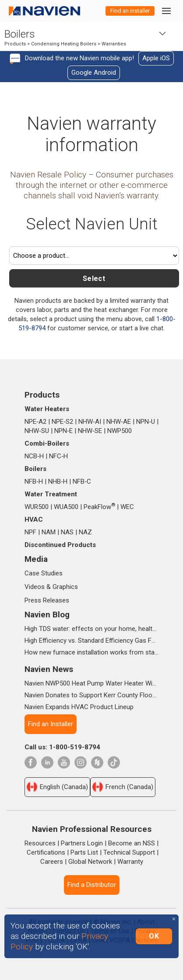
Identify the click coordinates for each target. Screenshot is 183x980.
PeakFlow (99, 507)
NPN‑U (146, 422)
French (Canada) (123, 787)
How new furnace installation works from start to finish (91, 652)
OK (154, 936)
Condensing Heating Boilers (64, 44)
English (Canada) (57, 787)
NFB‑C (82, 481)
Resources (40, 843)
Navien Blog (47, 615)
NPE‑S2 (62, 422)
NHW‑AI (90, 422)
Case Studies (44, 573)
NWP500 (120, 431)
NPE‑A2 (35, 422)
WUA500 (66, 507)
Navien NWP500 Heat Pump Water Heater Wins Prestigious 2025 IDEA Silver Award (91, 683)
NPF (30, 532)
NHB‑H (58, 481)
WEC (127, 507)
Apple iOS (156, 58)
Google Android (94, 73)
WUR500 (37, 507)
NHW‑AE (119, 422)
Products (15, 44)
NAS (67, 532)
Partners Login (82, 843)
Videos (35, 587)
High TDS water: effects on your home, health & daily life (91, 629)
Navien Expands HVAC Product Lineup (79, 707)
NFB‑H (34, 481)
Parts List (84, 852)
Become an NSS (132, 843)
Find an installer (130, 11)
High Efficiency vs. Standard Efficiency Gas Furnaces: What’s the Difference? (91, 641)
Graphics (65, 587)
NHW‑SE (90, 431)
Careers (52, 862)
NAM (49, 532)
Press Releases (47, 600)
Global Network (90, 862)
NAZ (85, 532)
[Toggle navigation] (166, 11)
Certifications (46, 852)
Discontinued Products (60, 545)
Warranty (130, 862)
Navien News (49, 669)
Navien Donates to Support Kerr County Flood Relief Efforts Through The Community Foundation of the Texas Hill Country (91, 695)
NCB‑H (34, 456)
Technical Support (129, 852)
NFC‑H (58, 456)
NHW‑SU (37, 431)
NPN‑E (63, 431)
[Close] (174, 919)
